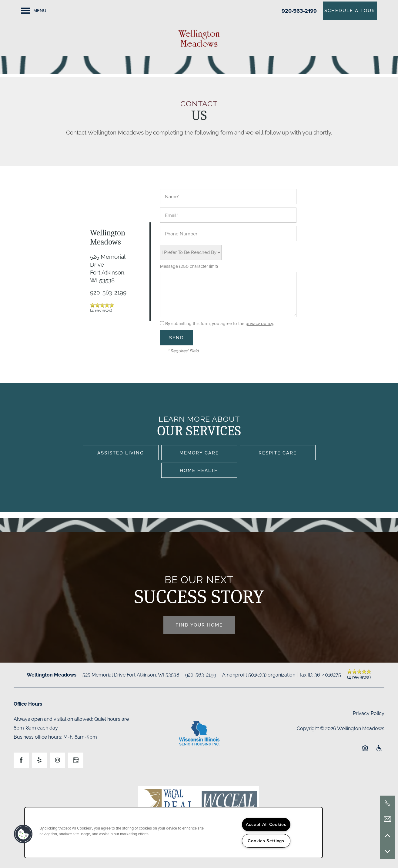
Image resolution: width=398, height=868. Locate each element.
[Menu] (34, 11)
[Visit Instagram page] (58, 760)
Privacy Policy (369, 713)
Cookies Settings (266, 841)
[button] (350, 11)
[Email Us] (387, 819)
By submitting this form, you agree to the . (220, 324)
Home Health (199, 470)
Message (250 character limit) (189, 266)
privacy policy (259, 324)
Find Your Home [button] (199, 625)
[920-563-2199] (387, 803)
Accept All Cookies (266, 824)
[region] (174, 833)
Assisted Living (121, 453)
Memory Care (199, 453)
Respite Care (278, 453)
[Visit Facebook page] (21, 760)
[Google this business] (76, 760)
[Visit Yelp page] (39, 760)
